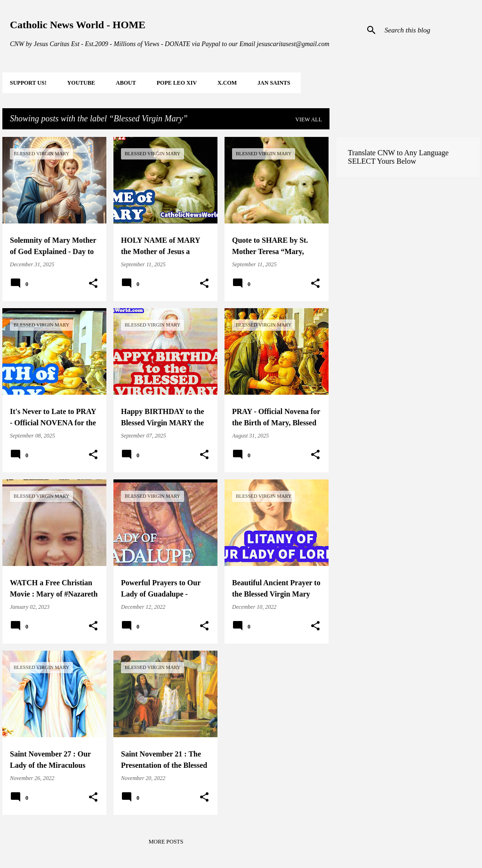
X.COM (227, 83)
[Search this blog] (430, 30)
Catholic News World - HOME (78, 25)
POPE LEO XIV (177, 83)
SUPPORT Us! (28, 83)
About (126, 83)
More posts (166, 842)
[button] (93, 284)
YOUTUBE (81, 83)
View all (309, 119)
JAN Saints (274, 83)
